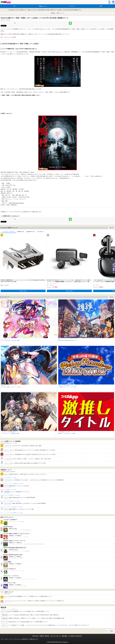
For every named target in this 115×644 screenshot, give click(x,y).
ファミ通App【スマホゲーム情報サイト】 (17, 10)
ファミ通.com (71, 636)
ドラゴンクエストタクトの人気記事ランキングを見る (12, 507)
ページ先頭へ (111, 631)
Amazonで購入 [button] (23, 291)
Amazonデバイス (31, 232)
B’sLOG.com (79, 636)
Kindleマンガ (21, 232)
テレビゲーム (40, 232)
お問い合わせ (36, 636)
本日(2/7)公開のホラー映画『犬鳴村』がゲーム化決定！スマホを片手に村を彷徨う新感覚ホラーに (59, 10)
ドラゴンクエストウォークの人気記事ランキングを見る (12, 484)
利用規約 (42, 636)
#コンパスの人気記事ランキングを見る (9, 478)
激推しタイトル (60, 13)
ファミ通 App (6, 2)
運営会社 (47, 636)
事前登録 (53, 13)
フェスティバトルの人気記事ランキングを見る (11, 501)
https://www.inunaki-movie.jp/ (16, 203)
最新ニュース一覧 (32, 10)
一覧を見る (111, 228)
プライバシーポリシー (56, 636)
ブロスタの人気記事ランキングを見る (9, 489)
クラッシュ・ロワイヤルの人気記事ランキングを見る (12, 513)
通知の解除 (65, 636)
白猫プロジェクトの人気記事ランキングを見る (11, 495)
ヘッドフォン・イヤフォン (8, 232)
